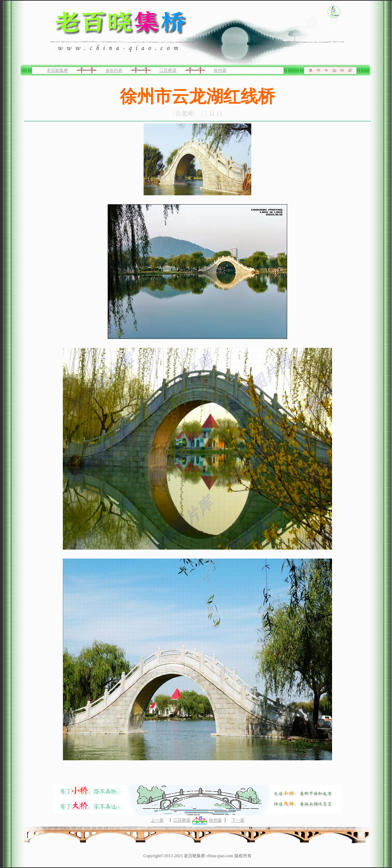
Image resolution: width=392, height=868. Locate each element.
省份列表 (114, 70)
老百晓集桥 (57, 70)
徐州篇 (220, 70)
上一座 (157, 820)
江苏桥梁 (168, 70)
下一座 (238, 820)
